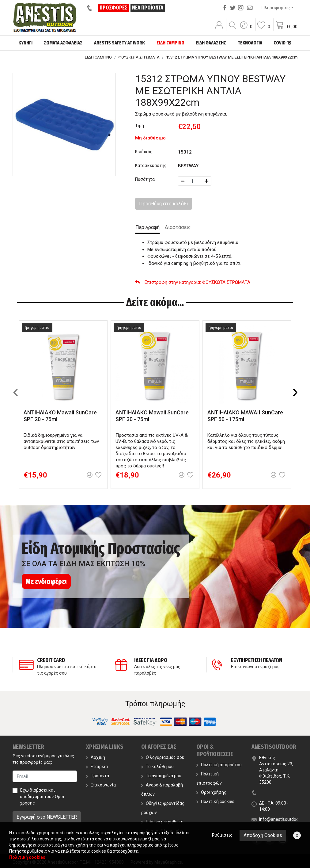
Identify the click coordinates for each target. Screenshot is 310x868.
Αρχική (96, 757)
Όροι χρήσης (211, 792)
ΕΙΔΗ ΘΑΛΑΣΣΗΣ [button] (211, 43)
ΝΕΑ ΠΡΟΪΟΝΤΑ (148, 8)
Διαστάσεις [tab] (178, 227)
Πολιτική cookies (215, 801)
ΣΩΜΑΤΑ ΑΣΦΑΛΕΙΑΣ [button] (63, 43)
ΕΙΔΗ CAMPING (98, 57)
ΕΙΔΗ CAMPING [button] (170, 43)
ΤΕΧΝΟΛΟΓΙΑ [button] (250, 43)
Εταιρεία (97, 767)
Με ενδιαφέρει (46, 581)
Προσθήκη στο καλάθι (164, 204)
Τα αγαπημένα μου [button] (161, 776)
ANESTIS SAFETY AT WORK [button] (119, 43)
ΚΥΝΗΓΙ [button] (25, 43)
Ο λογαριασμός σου (163, 757)
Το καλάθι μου (157, 767)
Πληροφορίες (276, 8)
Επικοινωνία (101, 785)
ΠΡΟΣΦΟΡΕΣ (113, 8)
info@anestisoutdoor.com (284, 819)
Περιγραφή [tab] (147, 227)
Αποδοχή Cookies (263, 835)
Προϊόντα (98, 776)
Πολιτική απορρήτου (219, 765)
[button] (246, 29)
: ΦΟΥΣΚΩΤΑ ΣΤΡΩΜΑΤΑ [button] (193, 282)
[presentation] (16, 391)
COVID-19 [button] (283, 43)
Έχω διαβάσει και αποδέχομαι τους (42, 797)
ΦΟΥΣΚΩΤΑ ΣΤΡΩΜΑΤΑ (139, 57)
